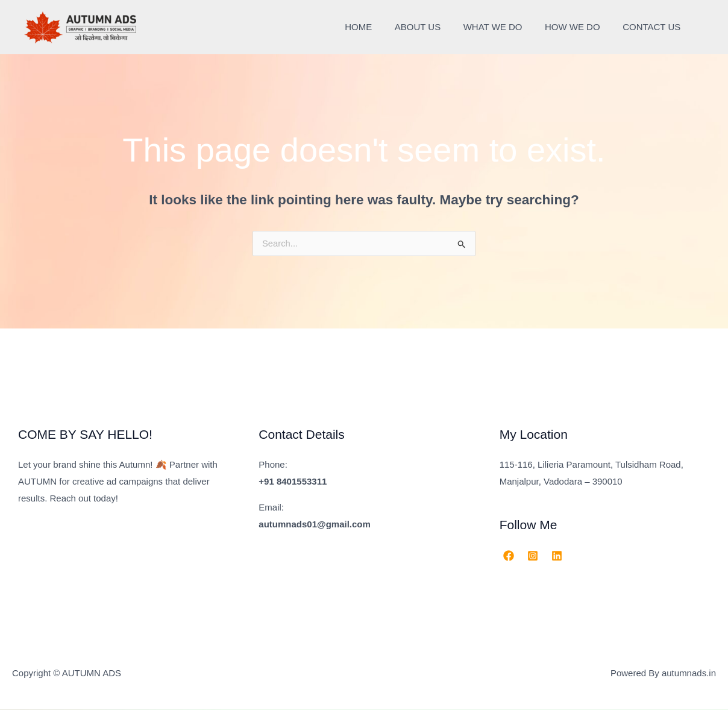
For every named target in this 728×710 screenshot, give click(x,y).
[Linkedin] (557, 556)
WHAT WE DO (504, 27)
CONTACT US (654, 27)
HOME (379, 27)
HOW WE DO (579, 27)
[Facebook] (509, 556)
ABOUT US (433, 27)
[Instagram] (533, 556)
